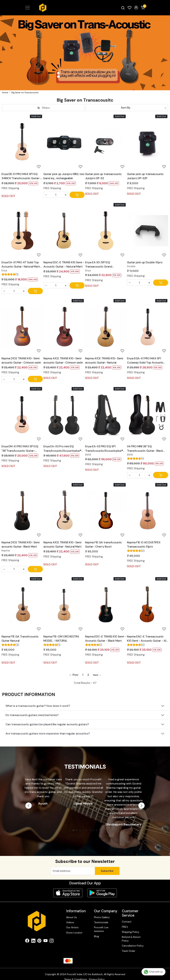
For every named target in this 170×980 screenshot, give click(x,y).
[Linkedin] (33, 936)
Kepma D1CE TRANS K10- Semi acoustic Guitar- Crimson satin (21, 360)
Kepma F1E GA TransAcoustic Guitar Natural (20, 638)
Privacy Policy (97, 974)
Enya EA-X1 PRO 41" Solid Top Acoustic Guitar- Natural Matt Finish (21, 264)
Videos (70, 917)
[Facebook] (27, 936)
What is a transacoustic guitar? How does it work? (38, 705)
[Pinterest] (39, 936)
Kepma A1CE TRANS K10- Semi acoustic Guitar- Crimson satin (63, 360)
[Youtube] (45, 936)
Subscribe (107, 870)
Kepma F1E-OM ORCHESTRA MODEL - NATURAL (61, 638)
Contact (127, 916)
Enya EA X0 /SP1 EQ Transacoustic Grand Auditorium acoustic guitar (102, 264)
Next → (97, 675)
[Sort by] (127, 107)
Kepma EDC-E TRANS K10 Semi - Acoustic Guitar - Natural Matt (64, 264)
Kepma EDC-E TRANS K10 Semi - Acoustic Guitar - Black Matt (106, 638)
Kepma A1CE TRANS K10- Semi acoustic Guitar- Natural (104, 360)
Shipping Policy (131, 927)
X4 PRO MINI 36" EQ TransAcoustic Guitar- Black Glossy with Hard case (145, 448)
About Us (72, 912)
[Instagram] (52, 936)
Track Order (129, 945)
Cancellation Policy (133, 940)
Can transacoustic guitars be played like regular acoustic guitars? (47, 724)
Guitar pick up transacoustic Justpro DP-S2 (103, 176)
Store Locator (74, 927)
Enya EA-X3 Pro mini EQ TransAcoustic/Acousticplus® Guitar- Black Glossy (62, 448)
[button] (136, 7)
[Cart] (77, 194)
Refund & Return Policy (131, 933)
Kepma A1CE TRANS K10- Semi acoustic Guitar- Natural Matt (62, 544)
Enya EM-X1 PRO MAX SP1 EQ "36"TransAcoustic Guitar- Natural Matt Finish (20, 448)
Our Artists (72, 922)
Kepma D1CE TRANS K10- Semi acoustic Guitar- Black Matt (21, 544)
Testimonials (101, 917)
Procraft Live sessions (101, 924)
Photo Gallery (102, 912)
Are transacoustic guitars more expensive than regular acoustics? (48, 733)
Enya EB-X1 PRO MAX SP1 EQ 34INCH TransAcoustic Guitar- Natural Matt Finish (21, 176)
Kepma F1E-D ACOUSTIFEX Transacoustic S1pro (144, 544)
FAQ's (125, 921)
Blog (96, 931)
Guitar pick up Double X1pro (145, 262)
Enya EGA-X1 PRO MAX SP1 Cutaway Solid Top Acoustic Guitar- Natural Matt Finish (145, 360)
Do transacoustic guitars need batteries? (32, 715)
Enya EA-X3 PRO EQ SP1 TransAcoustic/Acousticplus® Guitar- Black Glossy (104, 448)
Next (141, 805)
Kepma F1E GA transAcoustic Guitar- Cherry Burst (104, 544)
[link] (123, 7)
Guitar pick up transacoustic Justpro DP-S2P (145, 176)
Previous (29, 805)
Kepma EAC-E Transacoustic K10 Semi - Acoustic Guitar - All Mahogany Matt (147, 638)
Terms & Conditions (76, 974)
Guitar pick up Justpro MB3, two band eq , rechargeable (64, 176)
